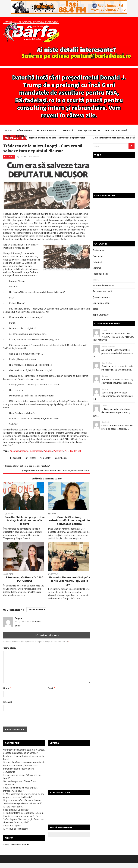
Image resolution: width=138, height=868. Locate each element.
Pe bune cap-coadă (116, 130)
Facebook (16, 458)
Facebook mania (47, 130)
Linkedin (61, 458)
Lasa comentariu (36, 610)
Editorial (22, 136)
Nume (7, 688)
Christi (104, 406)
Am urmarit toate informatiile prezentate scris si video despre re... (113, 353)
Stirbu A (105, 376)
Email (51, 688)
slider (95, 309)
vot (79, 451)
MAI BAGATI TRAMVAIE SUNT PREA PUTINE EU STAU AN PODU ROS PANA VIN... (114, 337)
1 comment (34, 157)
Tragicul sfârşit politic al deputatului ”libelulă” (27, 466)
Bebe (104, 389)
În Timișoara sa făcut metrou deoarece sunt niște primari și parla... (111, 412)
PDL (67, 451)
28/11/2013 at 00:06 (23, 621)
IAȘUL (8, 136)
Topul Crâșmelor (101, 315)
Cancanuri (98, 256)
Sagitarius (106, 422)
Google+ (46, 458)
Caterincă (67, 130)
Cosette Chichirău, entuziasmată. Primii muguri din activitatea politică (69, 520)
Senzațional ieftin (89, 130)
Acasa (9, 130)
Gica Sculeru (107, 363)
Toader (73, 451)
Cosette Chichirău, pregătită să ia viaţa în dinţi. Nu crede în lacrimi (25, 520)
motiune (24, 451)
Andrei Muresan (108, 347)
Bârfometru (25, 130)
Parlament (58, 451)
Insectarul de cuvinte (103, 285)
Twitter (31, 458)
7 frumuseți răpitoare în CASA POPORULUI (24, 579)
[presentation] (27, 720)
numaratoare (36, 451)
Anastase (15, 451)
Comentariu (10, 648)
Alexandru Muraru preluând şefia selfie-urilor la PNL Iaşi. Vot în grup (69, 581)
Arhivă (6, 845)
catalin (104, 330)
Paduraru (48, 451)
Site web (8, 702)
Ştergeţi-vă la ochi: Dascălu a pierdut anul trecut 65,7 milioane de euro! (55, 471)
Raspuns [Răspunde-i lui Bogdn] (37, 621)
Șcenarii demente (101, 297)
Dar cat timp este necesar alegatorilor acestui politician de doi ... (113, 396)
